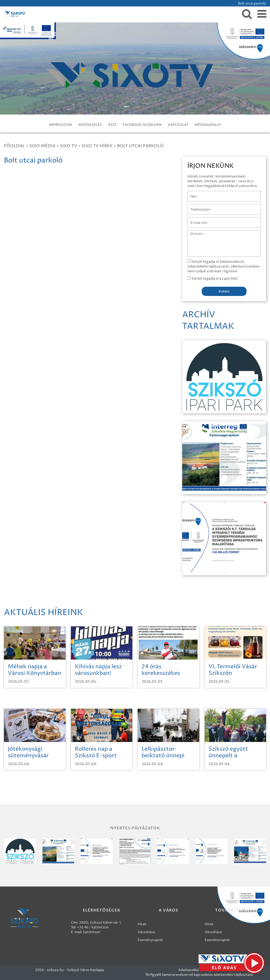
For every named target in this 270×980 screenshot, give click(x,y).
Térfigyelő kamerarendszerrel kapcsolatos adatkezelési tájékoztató (199, 975)
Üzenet (194, 233)
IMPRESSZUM (60, 125)
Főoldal (14, 146)
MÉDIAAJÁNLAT (208, 125)
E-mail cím (196, 220)
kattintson (92, 932)
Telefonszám (198, 207)
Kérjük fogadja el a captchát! (213, 279)
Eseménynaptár (150, 940)
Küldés (224, 291)
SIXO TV (68, 146)
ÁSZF (112, 125)
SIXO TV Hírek (97, 146)
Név (191, 194)
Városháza (146, 932)
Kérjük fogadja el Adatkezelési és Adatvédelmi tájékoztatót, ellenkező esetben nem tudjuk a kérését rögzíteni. (224, 266)
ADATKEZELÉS (90, 125)
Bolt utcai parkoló (140, 146)
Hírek (142, 924)
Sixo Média (42, 146)
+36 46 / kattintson (93, 927)
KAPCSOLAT (178, 125)
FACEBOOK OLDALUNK (142, 125)
